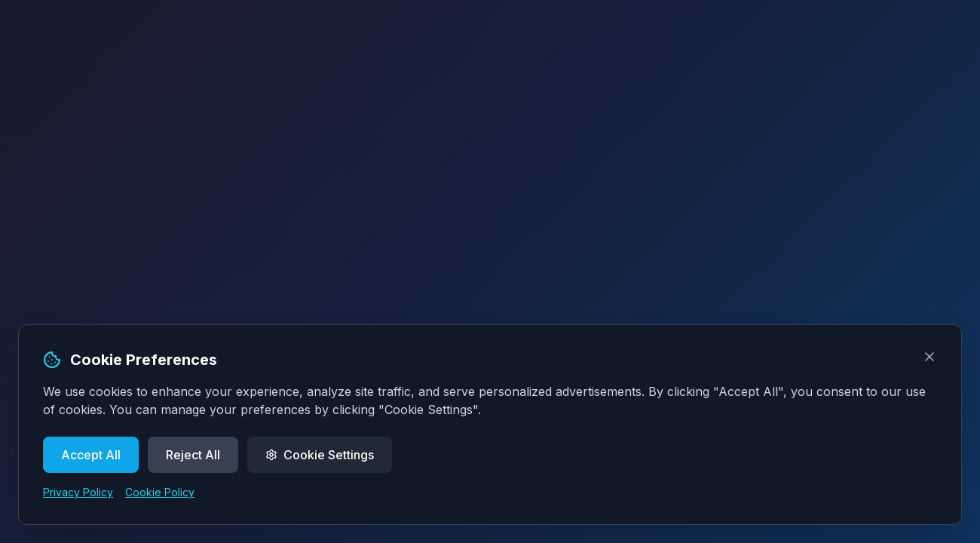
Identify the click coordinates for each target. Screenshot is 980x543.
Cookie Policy (160, 492)
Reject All (193, 455)
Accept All (91, 455)
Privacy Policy (78, 492)
